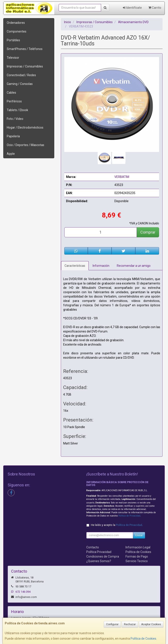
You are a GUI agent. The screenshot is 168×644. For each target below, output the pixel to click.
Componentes (17, 31)
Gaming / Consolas (20, 84)
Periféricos (14, 101)
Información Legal (138, 547)
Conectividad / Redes (21, 75)
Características (75, 266)
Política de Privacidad (129, 516)
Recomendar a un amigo (134, 266)
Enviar (139, 535)
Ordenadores (16, 23)
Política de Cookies (143, 639)
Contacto (93, 547)
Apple (11, 154)
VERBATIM (122, 177)
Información (101, 266)
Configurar (112, 624)
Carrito (155, 8)
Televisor (13, 58)
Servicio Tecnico (137, 561)
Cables (11, 93)
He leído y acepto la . (117, 525)
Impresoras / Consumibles (25, 66)
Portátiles (13, 40)
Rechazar (130, 624)
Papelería (13, 136)
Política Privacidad (99, 552)
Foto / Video (15, 119)
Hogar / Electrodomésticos (25, 127)
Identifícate (132, 8)
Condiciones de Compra (103, 556)
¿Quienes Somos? (99, 561)
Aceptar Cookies (151, 624)
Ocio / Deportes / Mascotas (25, 145)
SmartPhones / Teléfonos (25, 49)
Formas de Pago (137, 556)
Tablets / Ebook (17, 110)
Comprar (148, 232)
